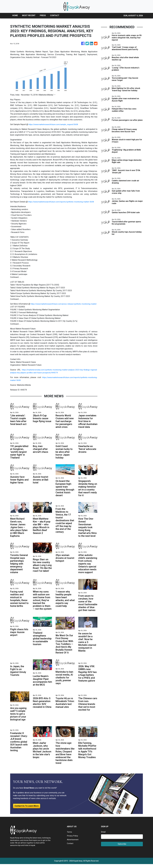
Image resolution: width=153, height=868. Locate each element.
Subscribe (122, 848)
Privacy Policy (73, 840)
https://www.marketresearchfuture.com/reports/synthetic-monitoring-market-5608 (63, 202)
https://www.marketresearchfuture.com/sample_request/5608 (55, 124)
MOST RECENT (29, 15)
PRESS (43, 15)
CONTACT (55, 15)
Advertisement (73, 843)
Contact (70, 847)
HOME (15, 15)
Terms (70, 836)
